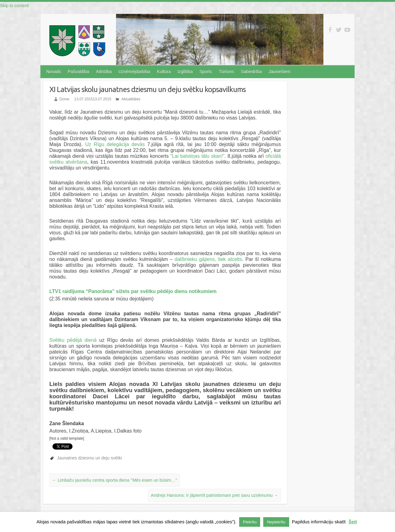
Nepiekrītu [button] (276, 522)
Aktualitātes (131, 99)
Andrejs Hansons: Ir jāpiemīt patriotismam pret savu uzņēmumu (214, 495)
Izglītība (185, 72)
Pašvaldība (78, 72)
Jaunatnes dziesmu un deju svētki (89, 458)
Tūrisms (227, 72)
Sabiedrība (251, 72)
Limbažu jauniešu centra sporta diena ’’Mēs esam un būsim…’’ (115, 480)
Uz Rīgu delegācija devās (116, 144)
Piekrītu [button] (250, 522)
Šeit (353, 522)
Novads (54, 72)
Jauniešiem (279, 72)
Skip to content (14, 6)
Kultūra (164, 72)
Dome (64, 99)
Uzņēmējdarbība (134, 72)
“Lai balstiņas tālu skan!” (197, 156)
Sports (206, 72)
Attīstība (104, 72)
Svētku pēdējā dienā (73, 340)
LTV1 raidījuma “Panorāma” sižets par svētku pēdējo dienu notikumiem (133, 291)
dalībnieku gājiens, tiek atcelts (208, 259)
